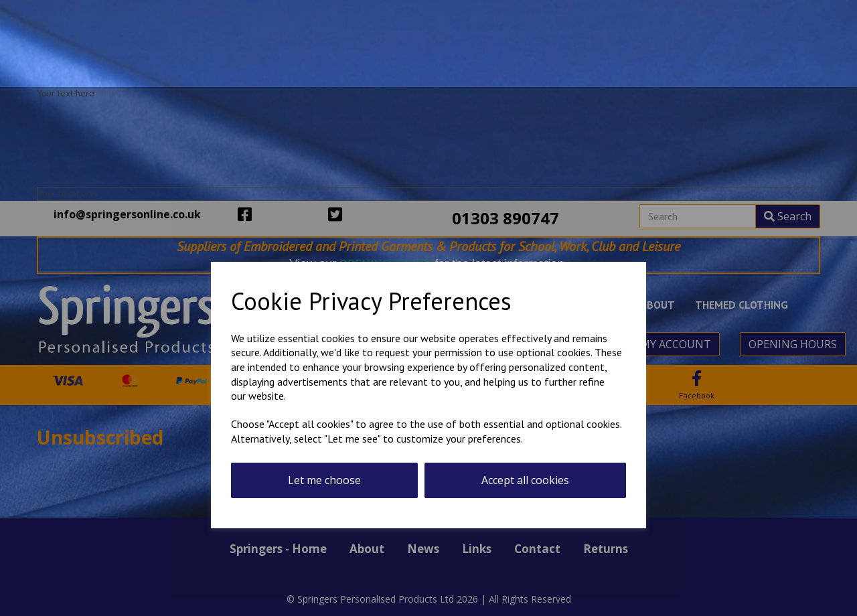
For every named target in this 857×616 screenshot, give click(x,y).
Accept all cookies (525, 480)
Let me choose (324, 480)
